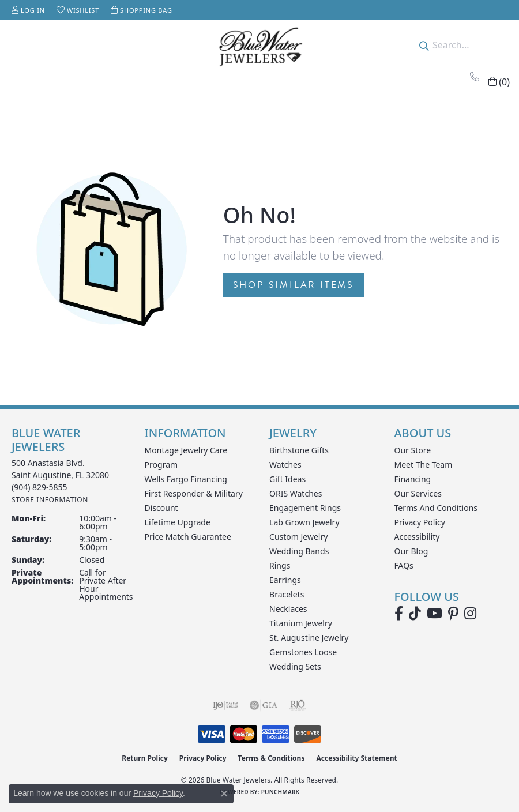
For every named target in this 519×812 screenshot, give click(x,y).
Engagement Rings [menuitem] (305, 508)
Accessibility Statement (356, 758)
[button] (28, 10)
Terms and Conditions (436, 508)
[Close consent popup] (224, 794)
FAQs (404, 565)
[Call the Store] (40, 487)
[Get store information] (50, 500)
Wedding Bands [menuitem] (299, 551)
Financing (413, 479)
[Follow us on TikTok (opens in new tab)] (415, 614)
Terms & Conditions (272, 758)
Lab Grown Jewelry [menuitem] (304, 522)
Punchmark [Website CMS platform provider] (281, 792)
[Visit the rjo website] (298, 705)
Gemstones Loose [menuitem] (303, 652)
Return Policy (145, 758)
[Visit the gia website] (264, 705)
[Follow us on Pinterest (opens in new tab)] (453, 614)
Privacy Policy (420, 522)
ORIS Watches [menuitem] (296, 493)
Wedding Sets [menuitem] (295, 666)
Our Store (413, 450)
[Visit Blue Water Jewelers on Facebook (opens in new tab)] (399, 614)
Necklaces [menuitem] (288, 609)
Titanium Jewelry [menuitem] (301, 623)
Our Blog (411, 551)
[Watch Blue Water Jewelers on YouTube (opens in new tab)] (435, 614)
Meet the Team (424, 465)
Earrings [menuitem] (285, 580)
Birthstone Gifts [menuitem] (299, 450)
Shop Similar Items (294, 285)
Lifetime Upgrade (178, 522)
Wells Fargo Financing (186, 479)
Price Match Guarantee (188, 537)
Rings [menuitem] (280, 565)
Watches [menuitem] (285, 465)
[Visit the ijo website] (226, 705)
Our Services (418, 493)
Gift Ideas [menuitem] (287, 479)
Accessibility (417, 537)
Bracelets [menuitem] (287, 594)
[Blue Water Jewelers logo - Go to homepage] (260, 45)
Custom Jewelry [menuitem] (298, 537)
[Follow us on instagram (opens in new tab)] (470, 614)
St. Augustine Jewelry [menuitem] (309, 638)
